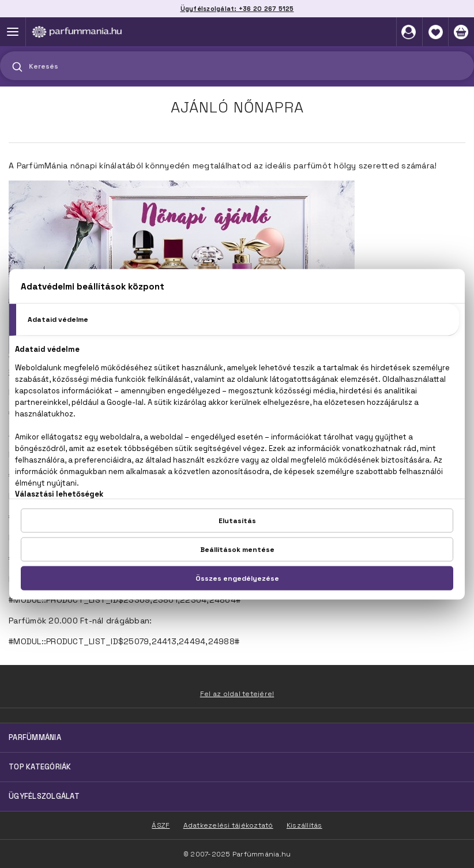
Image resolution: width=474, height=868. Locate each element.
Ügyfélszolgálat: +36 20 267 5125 (237, 9)
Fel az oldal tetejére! (237, 694)
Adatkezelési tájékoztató (228, 825)
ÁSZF (161, 825)
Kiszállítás (304, 825)
